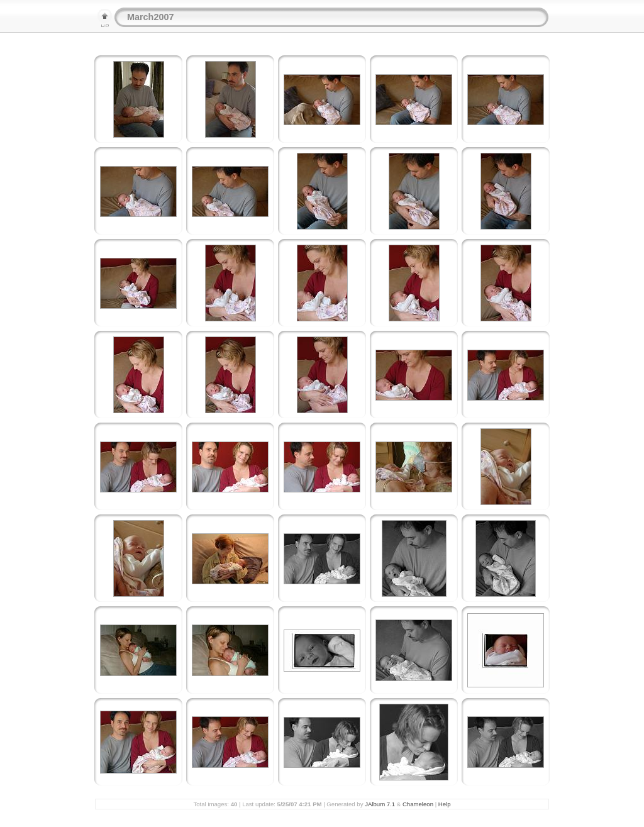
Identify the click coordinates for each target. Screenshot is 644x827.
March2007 (150, 17)
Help (445, 804)
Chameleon (418, 804)
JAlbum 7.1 (380, 804)
